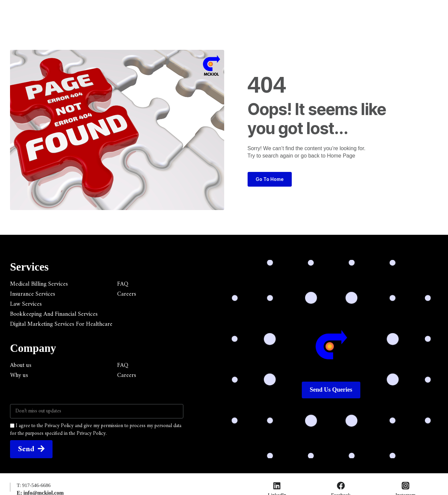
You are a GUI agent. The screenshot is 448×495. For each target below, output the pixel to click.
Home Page (341, 156)
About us (21, 366)
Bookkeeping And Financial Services (54, 314)
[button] (370, 9)
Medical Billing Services (39, 284)
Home (125, 12)
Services (159, 12)
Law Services (26, 304)
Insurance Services (33, 294)
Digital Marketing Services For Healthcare (61, 324)
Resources (267, 12)
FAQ (123, 284)
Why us (19, 376)
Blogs (232, 12)
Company (197, 12)
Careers (127, 294)
